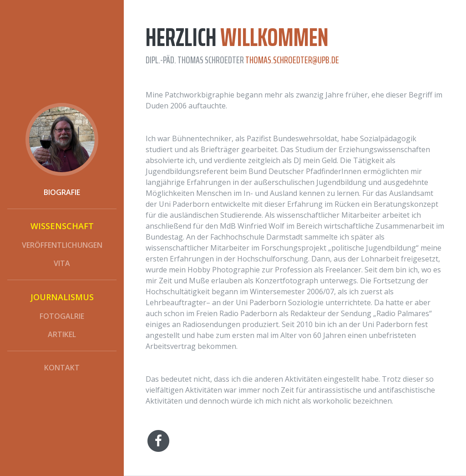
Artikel (62, 334)
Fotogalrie (62, 316)
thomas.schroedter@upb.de (292, 60)
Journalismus (62, 297)
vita (62, 263)
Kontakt (62, 368)
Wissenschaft (62, 226)
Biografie (62, 192)
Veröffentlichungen (62, 245)
